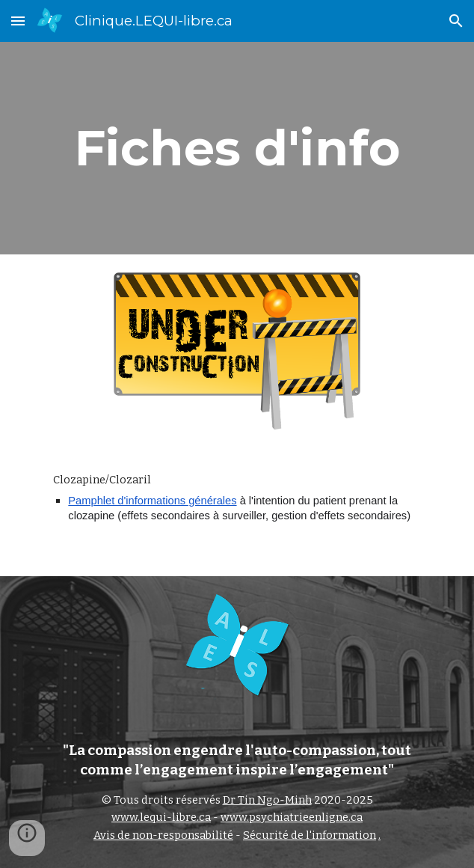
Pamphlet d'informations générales (152, 501)
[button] (18, 21)
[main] (237, 148)
